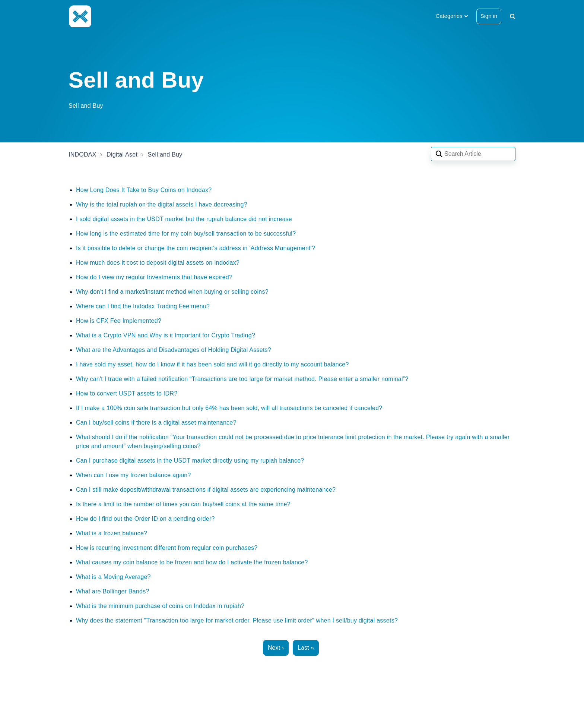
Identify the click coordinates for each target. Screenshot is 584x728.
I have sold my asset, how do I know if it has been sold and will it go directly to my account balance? (212, 364)
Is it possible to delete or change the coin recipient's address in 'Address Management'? (196, 248)
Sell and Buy (165, 155)
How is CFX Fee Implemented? (119, 321)
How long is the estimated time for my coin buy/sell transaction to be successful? (186, 234)
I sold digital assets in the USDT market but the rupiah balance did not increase (184, 219)
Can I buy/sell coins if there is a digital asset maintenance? (156, 423)
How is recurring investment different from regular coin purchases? (167, 548)
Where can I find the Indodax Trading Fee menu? (143, 306)
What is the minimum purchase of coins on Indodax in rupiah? (160, 606)
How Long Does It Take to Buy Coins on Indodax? (144, 190)
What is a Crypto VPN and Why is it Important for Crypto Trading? (166, 335)
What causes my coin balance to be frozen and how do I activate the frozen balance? (192, 562)
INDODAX (82, 155)
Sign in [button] (489, 16)
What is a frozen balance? (112, 533)
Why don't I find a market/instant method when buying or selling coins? (172, 292)
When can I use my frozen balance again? (134, 475)
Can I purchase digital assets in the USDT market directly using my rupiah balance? (190, 461)
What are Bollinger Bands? (113, 591)
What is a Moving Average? (113, 577)
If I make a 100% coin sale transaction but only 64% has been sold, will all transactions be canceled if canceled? (229, 408)
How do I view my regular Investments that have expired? (154, 277)
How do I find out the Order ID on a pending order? (145, 519)
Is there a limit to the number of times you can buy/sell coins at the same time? (183, 504)
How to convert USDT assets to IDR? (127, 393)
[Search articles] (473, 154)
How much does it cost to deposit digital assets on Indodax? (158, 263)
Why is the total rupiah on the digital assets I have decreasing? (162, 204)
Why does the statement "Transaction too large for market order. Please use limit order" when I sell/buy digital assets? (237, 620)
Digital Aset (122, 155)
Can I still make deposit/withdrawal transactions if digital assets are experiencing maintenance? (206, 490)
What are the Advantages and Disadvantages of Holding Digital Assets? (174, 350)
